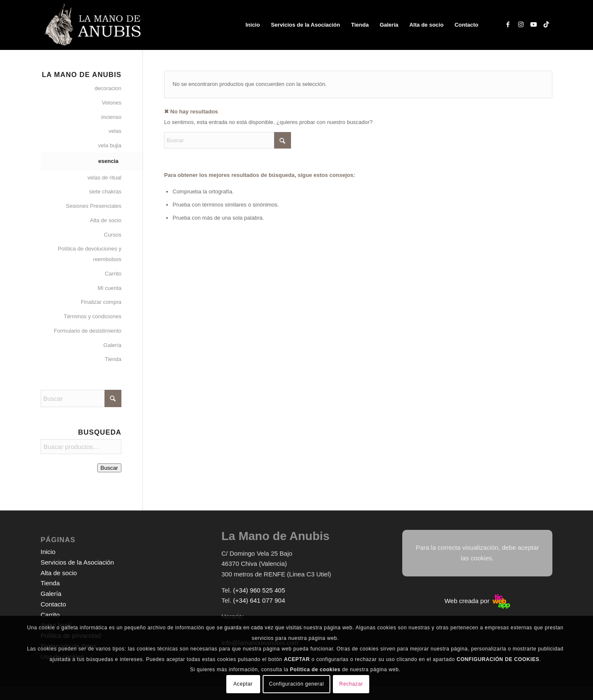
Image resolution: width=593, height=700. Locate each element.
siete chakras (105, 192)
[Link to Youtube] (533, 25)
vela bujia (110, 145)
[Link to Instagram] (521, 25)
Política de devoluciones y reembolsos (90, 254)
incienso (111, 117)
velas (115, 131)
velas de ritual (104, 178)
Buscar (109, 468)
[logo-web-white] (94, 25)
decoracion (108, 88)
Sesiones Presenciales (93, 206)
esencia (108, 161)
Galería (112, 345)
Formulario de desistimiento (88, 331)
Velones (112, 103)
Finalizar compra (101, 302)
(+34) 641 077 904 (259, 600)
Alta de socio (106, 220)
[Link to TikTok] (546, 25)
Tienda (113, 359)
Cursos (113, 235)
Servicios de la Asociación (77, 562)
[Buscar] (228, 140)
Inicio (48, 552)
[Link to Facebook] (508, 25)
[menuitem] (253, 25)
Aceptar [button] (243, 684)
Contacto (53, 604)
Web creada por (478, 601)
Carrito (113, 274)
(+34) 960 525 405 (259, 590)
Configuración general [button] (296, 684)
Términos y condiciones (92, 316)
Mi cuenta (110, 288)
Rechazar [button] (351, 684)
